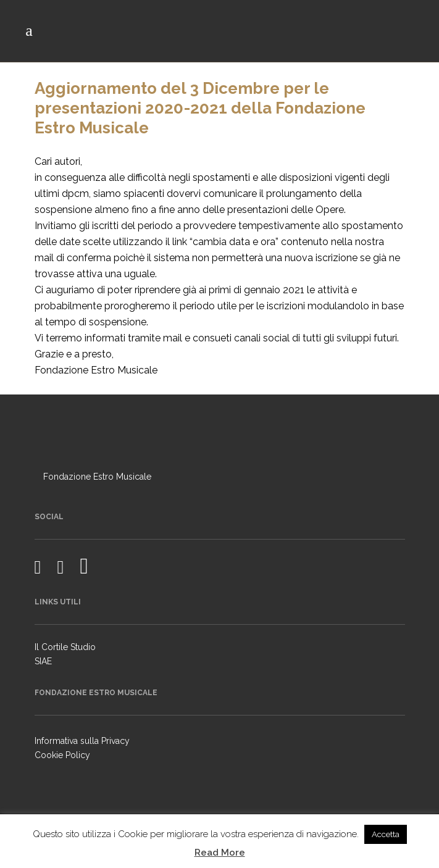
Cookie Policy (62, 755)
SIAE (43, 661)
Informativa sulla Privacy (82, 741)
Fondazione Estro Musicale (97, 477)
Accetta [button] (386, 834)
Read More (220, 853)
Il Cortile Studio (65, 647)
